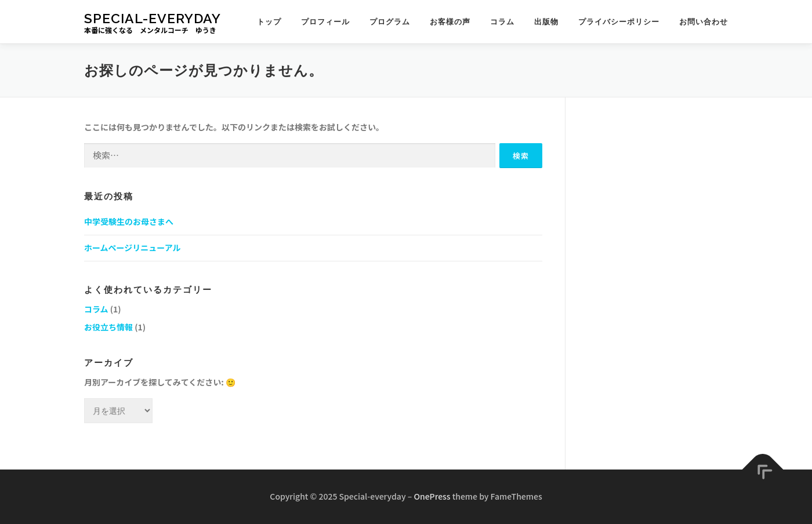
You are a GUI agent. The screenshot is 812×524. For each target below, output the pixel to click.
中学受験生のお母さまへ (129, 221)
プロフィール (325, 22)
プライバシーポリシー (619, 22)
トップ (269, 22)
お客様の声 (450, 22)
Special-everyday (153, 18)
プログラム (390, 22)
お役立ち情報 (108, 327)
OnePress (432, 496)
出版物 (546, 22)
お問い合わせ (704, 22)
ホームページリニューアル (133, 248)
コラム (502, 22)
